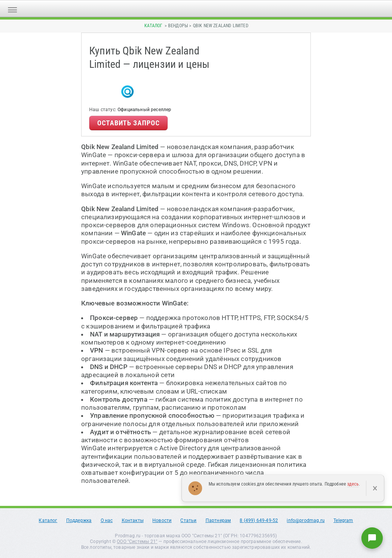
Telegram (343, 520)
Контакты (133, 520)
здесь (353, 484)
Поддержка (79, 520)
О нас (107, 520)
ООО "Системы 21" (137, 542)
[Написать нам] (372, 538)
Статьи (188, 520)
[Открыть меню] (12, 9)
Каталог (153, 26)
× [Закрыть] (375, 488)
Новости (162, 520)
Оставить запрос (128, 123)
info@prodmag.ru (306, 520)
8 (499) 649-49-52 (259, 520)
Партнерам (218, 520)
